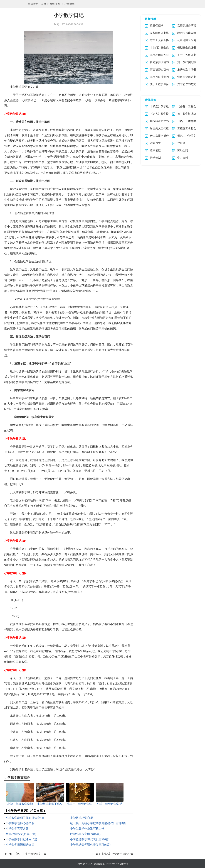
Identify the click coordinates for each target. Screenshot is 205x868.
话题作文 (155, 143)
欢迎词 (181, 143)
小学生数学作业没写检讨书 (87, 829)
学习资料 (55, 4)
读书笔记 (155, 150)
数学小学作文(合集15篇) (21, 834)
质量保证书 (157, 26)
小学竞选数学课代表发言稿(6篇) (90, 845)
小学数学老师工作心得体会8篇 (25, 818)
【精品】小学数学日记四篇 (117, 854)
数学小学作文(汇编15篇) (85, 834)
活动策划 (155, 158)
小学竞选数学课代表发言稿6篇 (89, 839)
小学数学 (70, 4)
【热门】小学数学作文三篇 (30, 854)
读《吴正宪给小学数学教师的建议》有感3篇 (98, 823)
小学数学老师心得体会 (20, 823)
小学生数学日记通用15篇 (21, 839)
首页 (44, 4)
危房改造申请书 (187, 70)
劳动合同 (183, 150)
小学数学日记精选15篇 (20, 845)
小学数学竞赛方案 (17, 829)
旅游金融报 (99, 864)
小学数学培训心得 (81, 818)
